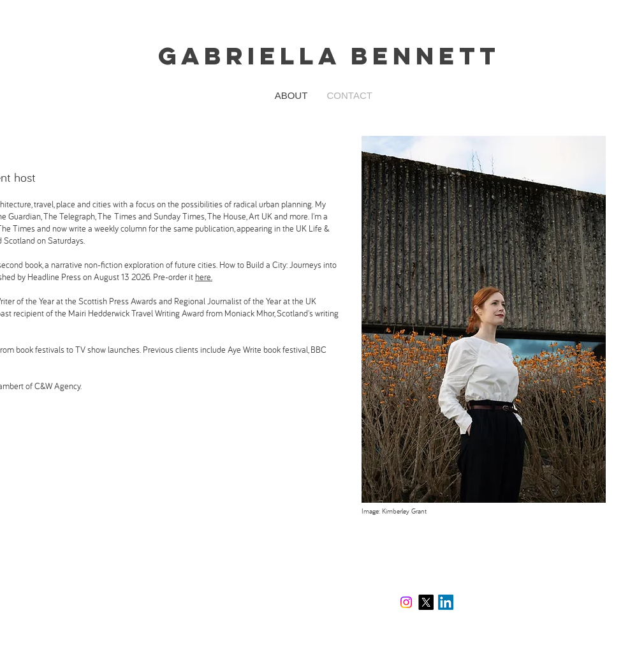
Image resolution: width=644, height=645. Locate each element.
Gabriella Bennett (329, 56)
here (203, 277)
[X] (426, 602)
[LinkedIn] (446, 602)
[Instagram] (406, 602)
